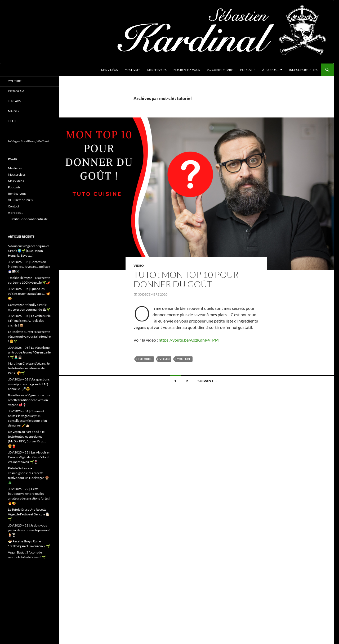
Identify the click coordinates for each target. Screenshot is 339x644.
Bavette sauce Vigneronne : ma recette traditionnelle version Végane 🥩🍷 (29, 400)
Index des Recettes (303, 70)
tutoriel (145, 359)
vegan (164, 359)
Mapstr (14, 111)
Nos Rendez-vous (187, 70)
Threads (14, 101)
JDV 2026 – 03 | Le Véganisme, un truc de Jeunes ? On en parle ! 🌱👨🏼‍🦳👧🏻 (29, 352)
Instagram (16, 91)
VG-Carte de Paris (220, 70)
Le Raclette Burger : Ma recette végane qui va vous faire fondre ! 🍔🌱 (29, 336)
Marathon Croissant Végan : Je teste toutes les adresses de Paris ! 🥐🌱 (29, 368)
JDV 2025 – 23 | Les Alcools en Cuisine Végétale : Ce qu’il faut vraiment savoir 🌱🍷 (29, 457)
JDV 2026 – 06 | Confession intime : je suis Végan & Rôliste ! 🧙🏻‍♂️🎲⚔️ (29, 267)
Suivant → (208, 381)
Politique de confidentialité (29, 219)
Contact (14, 206)
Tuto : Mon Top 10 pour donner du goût (186, 279)
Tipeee (12, 121)
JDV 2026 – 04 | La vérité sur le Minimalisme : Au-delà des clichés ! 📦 (29, 321)
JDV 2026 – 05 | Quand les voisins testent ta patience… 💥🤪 (29, 294)
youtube (184, 359)
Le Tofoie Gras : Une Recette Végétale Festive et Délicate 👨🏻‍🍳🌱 (29, 514)
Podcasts (248, 70)
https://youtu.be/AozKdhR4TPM (189, 340)
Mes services (157, 70)
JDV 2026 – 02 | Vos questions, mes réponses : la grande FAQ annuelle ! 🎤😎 (29, 384)
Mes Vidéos (110, 70)
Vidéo (139, 266)
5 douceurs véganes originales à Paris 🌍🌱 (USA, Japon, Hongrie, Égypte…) (29, 251)
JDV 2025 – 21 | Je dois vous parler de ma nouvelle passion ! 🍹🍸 (29, 530)
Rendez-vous (17, 194)
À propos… (270, 70)
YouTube (15, 81)
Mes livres (133, 70)
